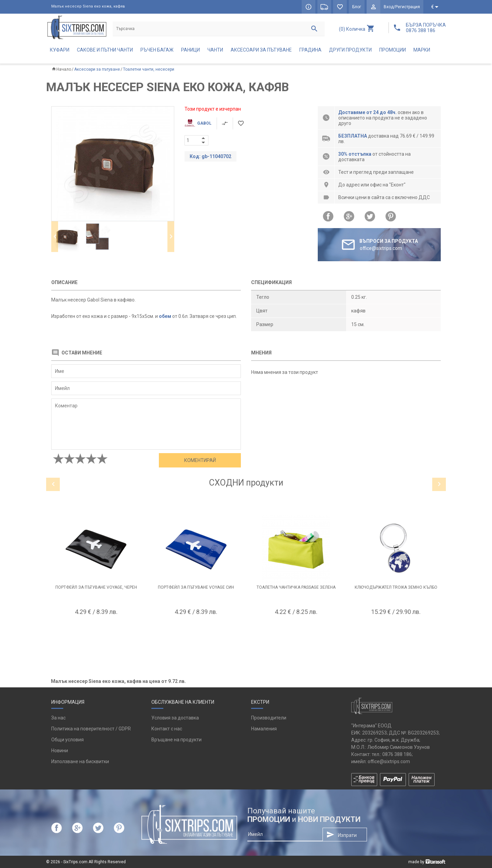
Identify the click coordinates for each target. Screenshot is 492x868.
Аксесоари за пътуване (261, 50)
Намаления (264, 729)
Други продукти (350, 50)
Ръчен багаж (157, 50)
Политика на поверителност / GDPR (91, 729)
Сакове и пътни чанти (105, 50)
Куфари (60, 50)
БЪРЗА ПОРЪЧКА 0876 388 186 (426, 28)
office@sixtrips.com (389, 761)
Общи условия (67, 740)
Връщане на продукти (176, 740)
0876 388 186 (397, 754)
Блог (357, 7)
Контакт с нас (167, 729)
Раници (190, 50)
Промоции (393, 50)
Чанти (215, 50)
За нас (58, 718)
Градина (310, 50)
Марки (422, 50)
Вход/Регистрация (402, 7)
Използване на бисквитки (80, 761)
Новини (60, 751)
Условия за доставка (175, 718)
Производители (269, 718)
